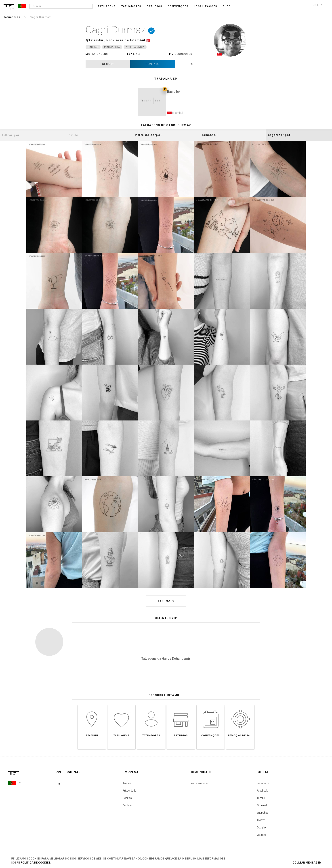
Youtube (262, 836)
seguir (108, 64)
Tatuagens (107, 6)
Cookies (127, 799)
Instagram (263, 784)
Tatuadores (131, 6)
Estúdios (155, 6)
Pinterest (262, 806)
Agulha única (135, 47)
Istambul (97, 40)
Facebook (262, 792)
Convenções (178, 6)
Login (59, 784)
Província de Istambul (126, 40)
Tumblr (261, 799)
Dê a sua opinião (199, 784)
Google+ (262, 828)
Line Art (93, 47)
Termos (127, 784)
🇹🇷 (148, 40)
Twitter (261, 821)
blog (227, 6)
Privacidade (129, 792)
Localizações (206, 6)
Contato (153, 64)
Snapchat (262, 814)
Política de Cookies (35, 863)
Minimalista (112, 47)
